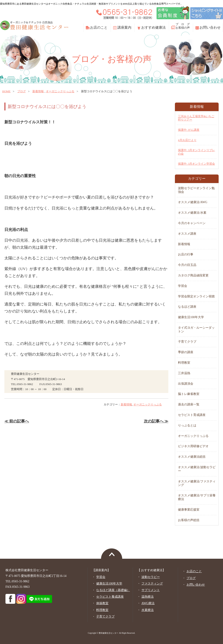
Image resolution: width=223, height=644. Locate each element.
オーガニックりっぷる (60, 91)
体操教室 (102, 603)
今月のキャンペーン (192, 223)
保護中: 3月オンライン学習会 (196, 164)
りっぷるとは (187, 425)
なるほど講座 (187, 307)
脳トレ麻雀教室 (189, 394)
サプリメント (151, 590)
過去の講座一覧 (189, 404)
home (6, 91)
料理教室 (184, 363)
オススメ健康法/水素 (192, 213)
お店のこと (99, 27)
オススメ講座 (187, 234)
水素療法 (148, 610)
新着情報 (38, 91)
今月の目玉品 (187, 265)
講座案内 (124, 27)
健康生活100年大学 (191, 317)
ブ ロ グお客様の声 (183, 26)
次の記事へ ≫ (156, 421)
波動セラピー (151, 577)
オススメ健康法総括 (192, 457)
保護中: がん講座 (189, 130)
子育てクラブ (187, 342)
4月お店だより (187, 140)
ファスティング (152, 584)
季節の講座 (186, 352)
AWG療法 (148, 603)
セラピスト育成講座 (192, 415)
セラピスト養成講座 (110, 597)
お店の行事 (186, 254)
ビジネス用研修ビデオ (193, 446)
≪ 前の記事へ (17, 421)
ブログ (22, 91)
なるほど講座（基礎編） (113, 590)
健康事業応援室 (189, 510)
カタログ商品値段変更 (193, 275)
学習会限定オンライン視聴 (196, 296)
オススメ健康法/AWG (193, 202)
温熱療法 (148, 597)
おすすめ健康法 (153, 27)
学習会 (183, 286)
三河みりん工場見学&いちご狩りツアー (196, 118)
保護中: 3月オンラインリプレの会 (196, 152)
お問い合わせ (210, 27)
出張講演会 (186, 384)
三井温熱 (184, 373)
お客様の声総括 (189, 520)
